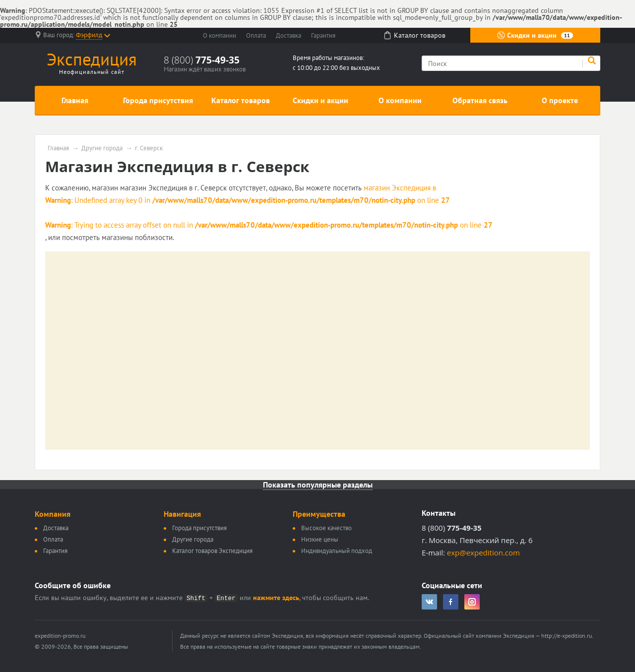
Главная (75, 100)
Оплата (256, 35)
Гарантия (323, 35)
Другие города (102, 148)
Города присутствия (158, 100)
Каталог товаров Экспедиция (212, 551)
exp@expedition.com (483, 552)
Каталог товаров (241, 100)
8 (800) (202, 60)
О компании (220, 35)
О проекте (560, 100)
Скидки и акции (535, 35)
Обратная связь (480, 100)
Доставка (288, 35)
